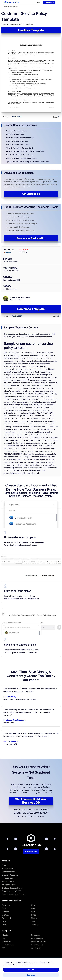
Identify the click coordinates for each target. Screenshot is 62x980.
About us (6, 936)
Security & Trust (37, 945)
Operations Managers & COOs (14, 895)
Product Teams (8, 882)
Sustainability (36, 949)
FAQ (4, 949)
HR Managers (7, 879)
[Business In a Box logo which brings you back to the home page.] (11, 2)
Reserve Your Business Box (31, 239)
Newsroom (35, 936)
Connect (5, 912)
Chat (4, 909)
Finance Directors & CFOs (12, 892)
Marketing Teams (9, 885)
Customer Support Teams (12, 889)
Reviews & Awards (38, 942)
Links (33, 912)
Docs (4, 922)
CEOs (4, 866)
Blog (4, 939)
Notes (34, 916)
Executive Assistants (10, 876)
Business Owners (9, 872)
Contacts (6, 916)
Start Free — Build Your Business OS (31, 801)
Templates (35, 925)
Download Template (31, 310)
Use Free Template (31, 31)
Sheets (34, 919)
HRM (33, 906)
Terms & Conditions (7, 975)
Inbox (33, 909)
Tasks (33, 922)
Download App (8, 945)
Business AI (7, 906)
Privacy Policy (20, 975)
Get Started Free (31, 194)
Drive (4, 925)
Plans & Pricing (37, 939)
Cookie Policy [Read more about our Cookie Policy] (31, 975)
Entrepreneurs (8, 869)
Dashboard (6, 919)
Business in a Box (12, 970)
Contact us (6, 942)
